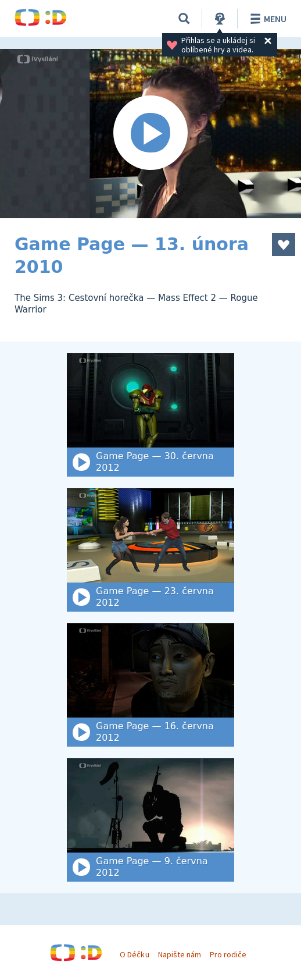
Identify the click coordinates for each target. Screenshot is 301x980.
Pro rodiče (228, 954)
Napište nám (180, 954)
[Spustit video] (150, 134)
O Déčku (134, 954)
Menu (266, 19)
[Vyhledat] (184, 19)
